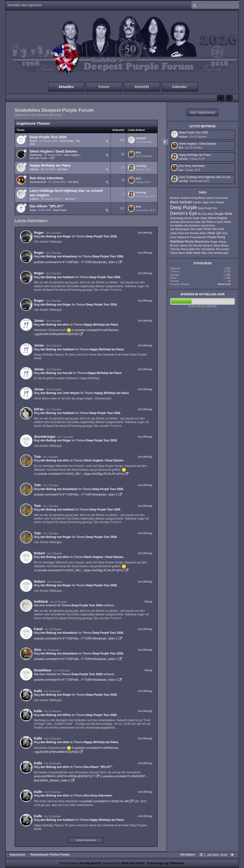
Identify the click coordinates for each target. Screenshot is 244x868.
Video (204, 253)
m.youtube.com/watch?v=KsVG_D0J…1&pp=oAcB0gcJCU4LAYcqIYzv (79, 474)
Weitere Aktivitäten (86, 840)
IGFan (39, 409)
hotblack (141, 138)
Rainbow (177, 241)
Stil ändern (188, 855)
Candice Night (201, 202)
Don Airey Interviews (47, 178)
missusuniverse (38, 182)
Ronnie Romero (203, 245)
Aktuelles (66, 87)
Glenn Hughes (218, 218)
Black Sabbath (181, 202)
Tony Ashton (208, 249)
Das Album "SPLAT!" (47, 206)
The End (175, 249)
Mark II (204, 233)
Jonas (33, 210)
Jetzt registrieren (202, 112)
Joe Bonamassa (180, 229)
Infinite (227, 222)
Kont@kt (142, 87)
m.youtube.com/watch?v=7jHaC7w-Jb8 (104, 801)
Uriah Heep (193, 253)
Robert (33, 141)
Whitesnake (221, 253)
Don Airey (73, 182)
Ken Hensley (192, 233)
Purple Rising (216, 237)
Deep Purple (60, 210)
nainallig (141, 166)
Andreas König (189, 198)
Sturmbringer (45, 437)
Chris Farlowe (217, 202)
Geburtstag (177, 218)
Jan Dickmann (192, 225)
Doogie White (223, 214)
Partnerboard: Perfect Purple (50, 855)
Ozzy (225, 233)
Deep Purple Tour (208, 208)
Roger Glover (218, 242)
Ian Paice (63, 169)
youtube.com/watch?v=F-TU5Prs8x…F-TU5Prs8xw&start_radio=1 (76, 262)
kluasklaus (43, 670)
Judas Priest (177, 233)
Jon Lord (218, 229)
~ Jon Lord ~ (70, 199)
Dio (200, 214)
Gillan (204, 218)
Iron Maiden (177, 225)
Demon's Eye (184, 213)
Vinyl (211, 253)
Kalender (180, 87)
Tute (37, 457)
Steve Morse (221, 245)
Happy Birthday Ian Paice (50, 165)
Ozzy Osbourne (180, 237)
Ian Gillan (196, 222)
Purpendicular (198, 237)
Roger (39, 233)
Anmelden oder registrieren (25, 5)
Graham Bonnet (180, 222)
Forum (104, 87)
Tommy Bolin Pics (191, 249)
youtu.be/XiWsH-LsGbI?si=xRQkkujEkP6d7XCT (65, 776)
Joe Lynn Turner (201, 229)
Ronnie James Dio (181, 245)
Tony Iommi (222, 249)
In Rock (219, 222)
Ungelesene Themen (33, 123)
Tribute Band (178, 253)
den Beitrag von (56, 236)
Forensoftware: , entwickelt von (102, 863)
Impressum (18, 855)
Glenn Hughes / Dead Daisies (53, 151)
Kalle (38, 691)
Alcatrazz (175, 198)
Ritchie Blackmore (197, 242)
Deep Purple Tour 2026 (48, 137)
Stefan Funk (224, 284)
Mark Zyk (214, 233)
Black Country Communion (213, 198)
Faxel (38, 629)
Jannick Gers (208, 226)
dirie (138, 153)
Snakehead (36, 155)
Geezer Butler (192, 218)
